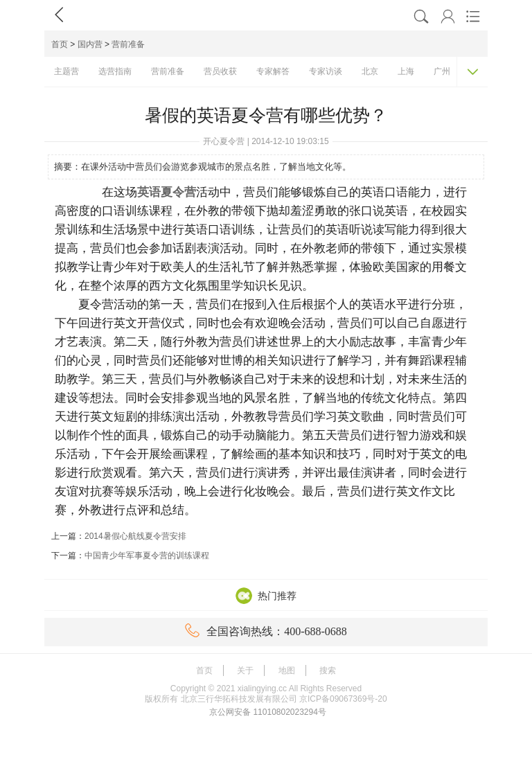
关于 (245, 670)
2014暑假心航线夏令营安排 (135, 536)
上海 (406, 71)
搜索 (328, 670)
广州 (442, 71)
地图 (287, 670)
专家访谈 (326, 71)
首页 (60, 44)
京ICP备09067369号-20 (343, 699)
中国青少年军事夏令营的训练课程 (147, 556)
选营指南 (115, 71)
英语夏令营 (167, 192)
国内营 (90, 44)
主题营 (66, 71)
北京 (370, 71)
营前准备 (128, 44)
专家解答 (273, 71)
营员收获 (220, 71)
